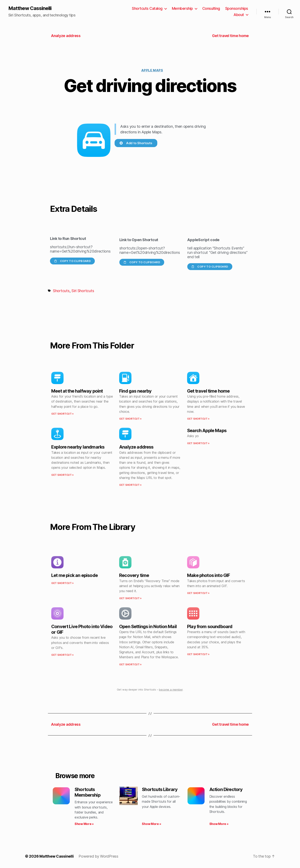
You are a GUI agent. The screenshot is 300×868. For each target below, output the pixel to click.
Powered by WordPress (98, 856)
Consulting (211, 8)
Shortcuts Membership (87, 792)
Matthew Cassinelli (30, 8)
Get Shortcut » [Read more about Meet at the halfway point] (62, 414)
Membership (182, 8)
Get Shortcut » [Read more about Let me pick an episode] (62, 583)
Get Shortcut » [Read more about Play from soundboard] (198, 654)
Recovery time (134, 575)
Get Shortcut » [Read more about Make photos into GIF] (198, 593)
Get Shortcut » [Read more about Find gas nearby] (130, 419)
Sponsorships (237, 8)
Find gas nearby (135, 391)
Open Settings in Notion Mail (148, 626)
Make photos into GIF (209, 575)
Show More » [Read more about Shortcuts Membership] (84, 824)
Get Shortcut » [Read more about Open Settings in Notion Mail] (130, 664)
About (239, 15)
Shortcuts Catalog (147, 8)
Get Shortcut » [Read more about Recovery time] (130, 598)
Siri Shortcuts (83, 291)
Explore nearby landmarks (78, 447)
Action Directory (226, 789)
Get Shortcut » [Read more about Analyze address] (130, 485)
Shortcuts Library (160, 789)
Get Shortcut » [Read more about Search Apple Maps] (198, 443)
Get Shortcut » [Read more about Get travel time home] (198, 419)
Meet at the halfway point (77, 391)
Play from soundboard (210, 626)
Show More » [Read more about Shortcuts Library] (151, 824)
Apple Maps (152, 70)
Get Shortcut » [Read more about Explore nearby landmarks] (62, 475)
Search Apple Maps (207, 430)
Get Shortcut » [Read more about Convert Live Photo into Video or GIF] (62, 655)
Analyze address (136, 447)
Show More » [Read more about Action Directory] (219, 824)
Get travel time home (208, 391)
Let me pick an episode (74, 575)
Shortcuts (61, 291)
